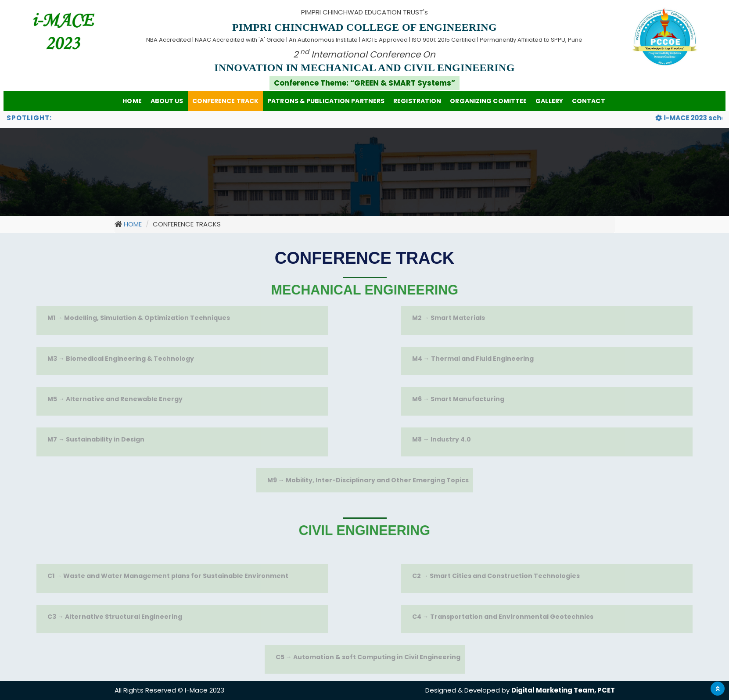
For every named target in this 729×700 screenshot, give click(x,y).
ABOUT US (167, 101)
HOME (132, 101)
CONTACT (589, 101)
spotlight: (29, 118)
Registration (417, 101)
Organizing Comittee (488, 101)
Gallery (549, 101)
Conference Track (226, 101)
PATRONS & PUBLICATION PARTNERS (326, 101)
